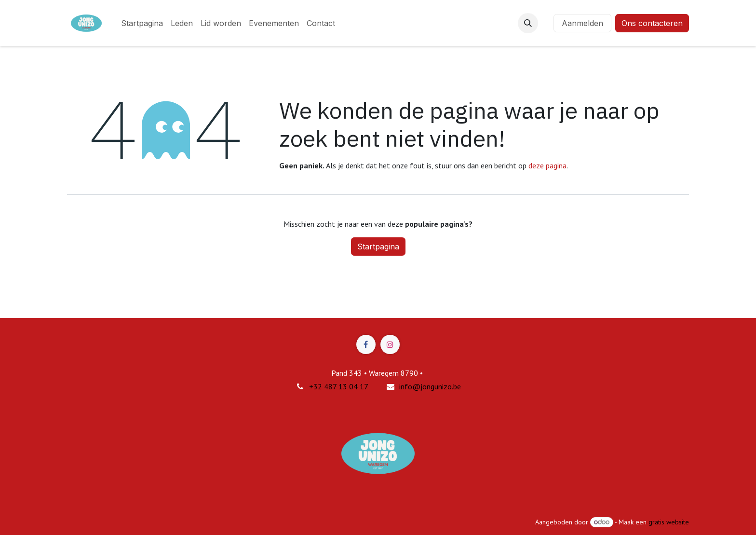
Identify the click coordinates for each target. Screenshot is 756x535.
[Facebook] (366, 344)
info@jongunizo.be (430, 386)
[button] (528, 23)
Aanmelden (582, 23)
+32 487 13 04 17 (339, 386)
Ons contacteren (652, 23)
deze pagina (547, 165)
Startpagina (378, 247)
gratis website (669, 522)
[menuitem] (142, 23)
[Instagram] (390, 344)
